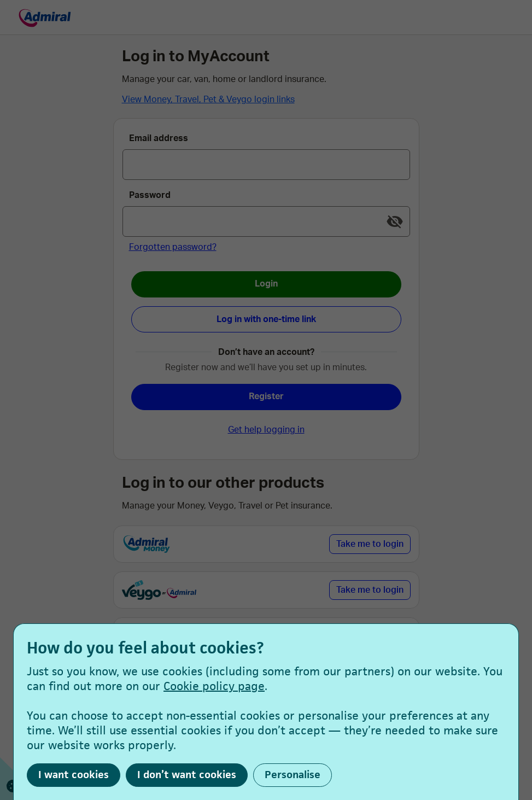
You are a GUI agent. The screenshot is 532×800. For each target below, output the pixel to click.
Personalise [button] (293, 775)
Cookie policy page (214, 686)
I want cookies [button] (74, 775)
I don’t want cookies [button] (187, 775)
